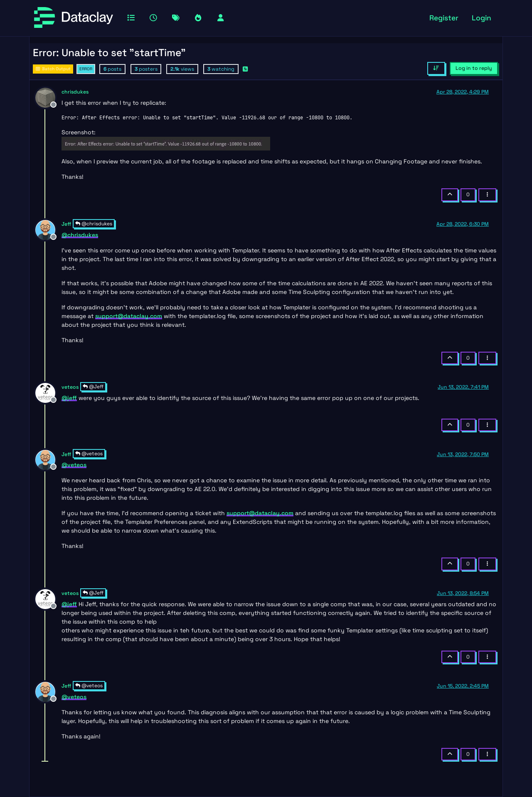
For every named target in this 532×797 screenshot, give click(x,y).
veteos (70, 387)
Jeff (66, 224)
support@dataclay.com (129, 316)
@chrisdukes (94, 224)
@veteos (89, 454)
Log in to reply (474, 68)
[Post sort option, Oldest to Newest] (436, 68)
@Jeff (93, 387)
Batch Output (53, 69)
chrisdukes (75, 92)
